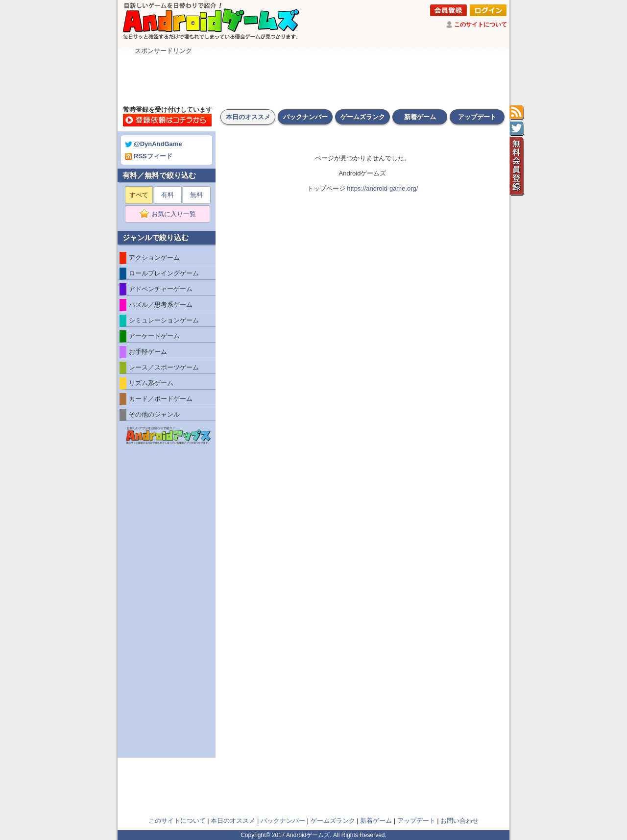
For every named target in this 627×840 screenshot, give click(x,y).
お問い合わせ (459, 821)
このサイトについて (481, 25)
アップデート (477, 117)
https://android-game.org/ (382, 188)
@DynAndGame (154, 144)
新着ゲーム (420, 117)
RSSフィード (149, 156)
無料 (196, 195)
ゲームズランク (363, 117)
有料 (168, 195)
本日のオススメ (248, 117)
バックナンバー (305, 117)
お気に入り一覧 (171, 214)
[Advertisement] (313, 77)
